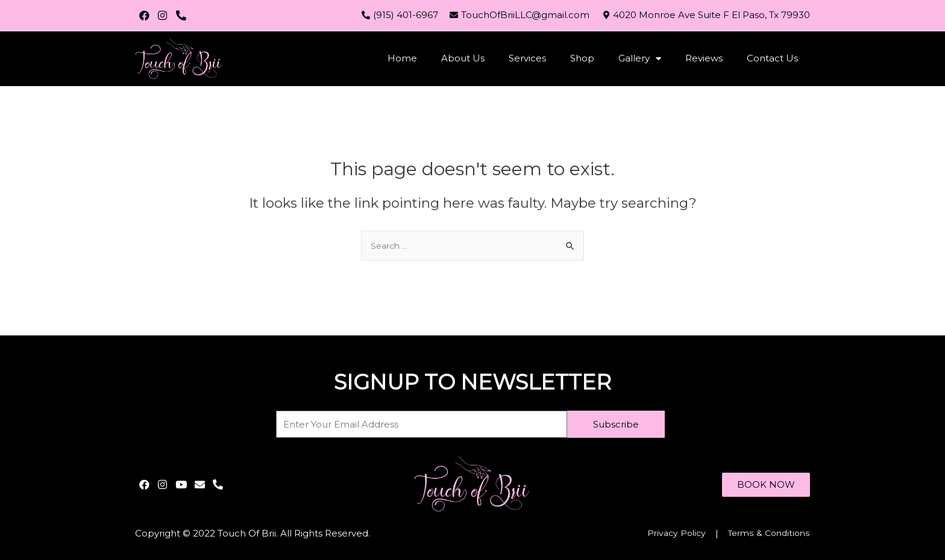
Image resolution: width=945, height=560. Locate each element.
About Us (463, 58)
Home (402, 58)
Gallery (640, 59)
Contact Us (772, 58)
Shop (582, 58)
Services (527, 58)
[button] (763, 484)
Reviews (704, 58)
